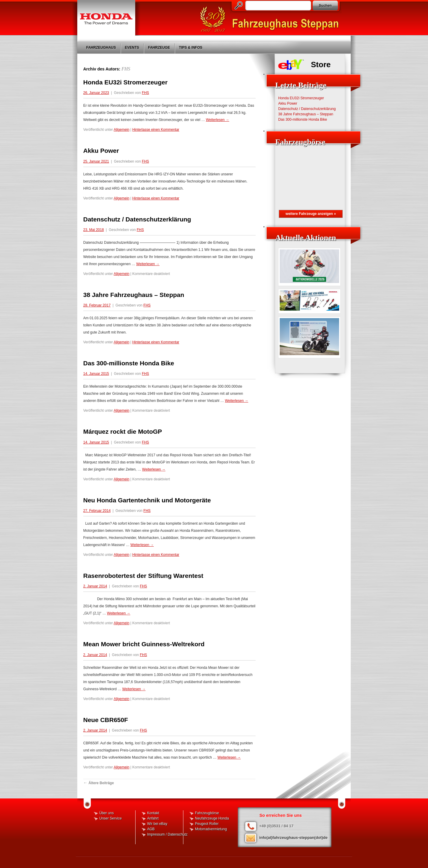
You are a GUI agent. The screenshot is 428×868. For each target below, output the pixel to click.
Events (132, 48)
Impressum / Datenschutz (167, 834)
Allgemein (122, 130)
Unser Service (110, 818)
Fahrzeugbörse (207, 813)
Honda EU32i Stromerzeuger (125, 82)
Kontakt (153, 813)
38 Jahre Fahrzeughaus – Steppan (134, 295)
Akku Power (101, 151)
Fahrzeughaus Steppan (272, 20)
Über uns (107, 813)
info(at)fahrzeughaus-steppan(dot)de (293, 838)
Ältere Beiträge (99, 783)
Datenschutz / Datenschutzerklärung (137, 219)
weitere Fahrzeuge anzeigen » (311, 214)
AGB (151, 829)
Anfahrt (153, 818)
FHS (126, 69)
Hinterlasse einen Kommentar (156, 130)
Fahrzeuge (159, 48)
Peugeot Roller (207, 824)
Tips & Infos (191, 48)
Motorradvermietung (211, 829)
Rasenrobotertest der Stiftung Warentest (143, 576)
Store (321, 65)
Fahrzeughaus (101, 48)
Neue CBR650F (106, 720)
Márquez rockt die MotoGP (123, 431)
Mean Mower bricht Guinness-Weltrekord (144, 644)
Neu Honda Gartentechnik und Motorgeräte (147, 500)
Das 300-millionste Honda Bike (129, 363)
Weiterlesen (218, 120)
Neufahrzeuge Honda (212, 818)
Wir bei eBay (157, 824)
